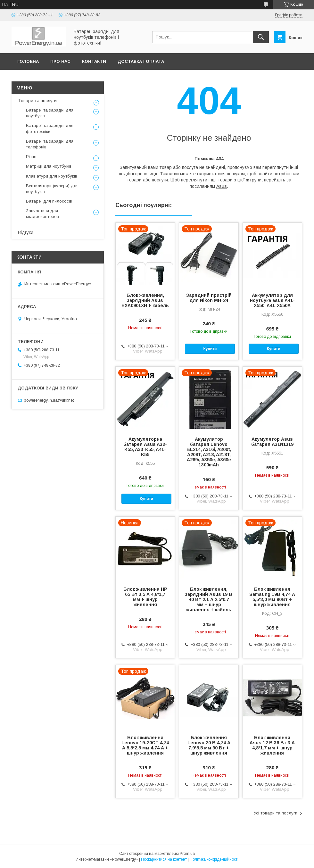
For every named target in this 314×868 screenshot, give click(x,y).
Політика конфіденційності (214, 859)
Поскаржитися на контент (164, 859)
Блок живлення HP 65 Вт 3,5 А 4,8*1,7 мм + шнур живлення (145, 597)
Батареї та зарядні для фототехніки (50, 128)
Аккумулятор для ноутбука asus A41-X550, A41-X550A (272, 300)
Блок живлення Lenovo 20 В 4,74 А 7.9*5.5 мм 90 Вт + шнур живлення (209, 745)
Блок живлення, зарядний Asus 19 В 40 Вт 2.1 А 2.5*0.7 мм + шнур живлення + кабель (209, 599)
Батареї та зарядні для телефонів (50, 144)
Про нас (60, 61)
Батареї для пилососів (49, 201)
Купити (210, 349)
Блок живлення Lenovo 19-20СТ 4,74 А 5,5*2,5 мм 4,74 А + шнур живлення (145, 745)
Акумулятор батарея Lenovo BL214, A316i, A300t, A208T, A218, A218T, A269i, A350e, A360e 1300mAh (209, 452)
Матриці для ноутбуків (49, 166)
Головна (28, 61)
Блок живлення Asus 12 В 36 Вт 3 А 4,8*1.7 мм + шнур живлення (272, 745)
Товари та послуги (37, 101)
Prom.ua (187, 854)
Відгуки (26, 232)
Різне (31, 157)
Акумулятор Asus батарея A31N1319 (272, 442)
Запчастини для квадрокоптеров (42, 214)
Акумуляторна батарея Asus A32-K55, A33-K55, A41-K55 (145, 447)
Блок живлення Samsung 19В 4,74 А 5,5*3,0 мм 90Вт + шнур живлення (272, 597)
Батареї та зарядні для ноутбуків (50, 113)
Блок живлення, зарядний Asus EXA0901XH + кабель (145, 300)
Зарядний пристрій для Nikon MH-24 (209, 298)
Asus (222, 186)
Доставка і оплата (141, 61)
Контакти (94, 61)
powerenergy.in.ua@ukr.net (49, 400)
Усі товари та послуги (276, 813)
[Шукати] (261, 37)
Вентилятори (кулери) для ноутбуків (52, 189)
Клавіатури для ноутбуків (52, 176)
